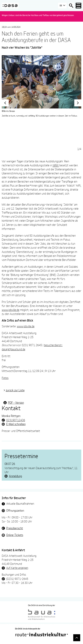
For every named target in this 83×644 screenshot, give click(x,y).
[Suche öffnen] (71, 6)
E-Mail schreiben (16, 424)
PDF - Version (16, 402)
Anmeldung (15, 476)
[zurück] (5, 103)
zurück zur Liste (15, 390)
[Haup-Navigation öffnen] (78, 6)
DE (62, 6)
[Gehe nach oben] (77, 638)
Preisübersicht (15, 528)
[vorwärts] (78, 103)
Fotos (5, 378)
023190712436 (16, 420)
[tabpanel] (41, 86)
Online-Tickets (15, 535)
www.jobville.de (11, 310)
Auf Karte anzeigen (17, 568)
